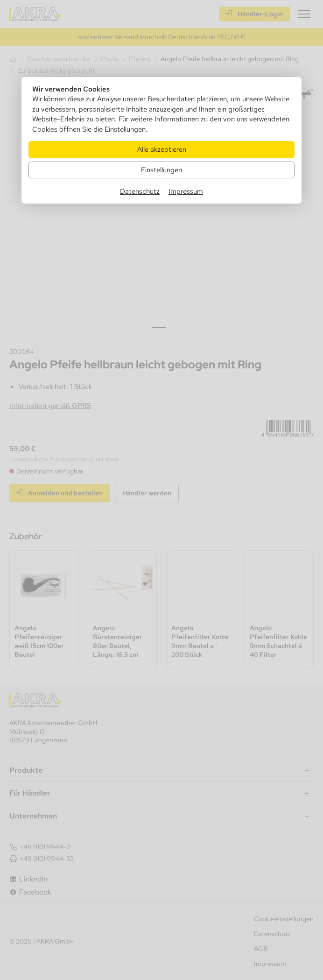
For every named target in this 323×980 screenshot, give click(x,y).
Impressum (186, 191)
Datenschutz (140, 191)
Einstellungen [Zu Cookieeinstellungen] (161, 170)
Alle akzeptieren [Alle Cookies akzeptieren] (162, 149)
